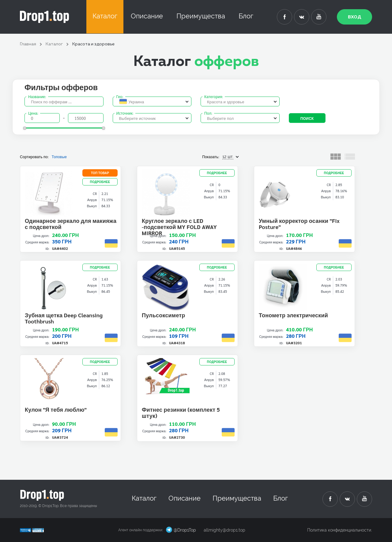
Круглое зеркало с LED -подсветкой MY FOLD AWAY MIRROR (179, 227)
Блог (246, 16)
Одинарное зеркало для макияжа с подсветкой (71, 224)
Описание (147, 16)
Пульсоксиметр (164, 315)
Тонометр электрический (293, 315)
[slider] (24, 128)
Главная (28, 44)
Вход (354, 17)
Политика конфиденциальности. (340, 530)
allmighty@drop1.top (224, 530)
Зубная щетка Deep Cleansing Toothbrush (64, 318)
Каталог (105, 16)
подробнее (100, 182)
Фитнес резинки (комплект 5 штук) (181, 412)
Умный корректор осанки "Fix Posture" (299, 224)
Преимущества (201, 16)
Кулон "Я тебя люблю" (56, 409)
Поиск (307, 118)
